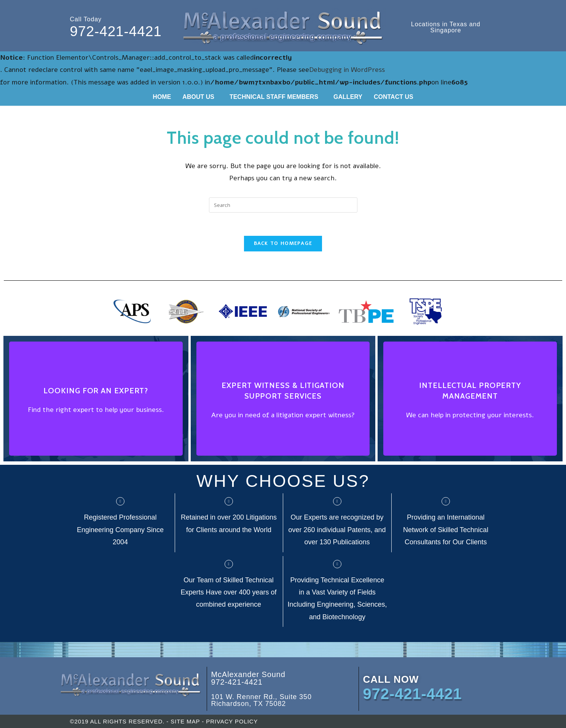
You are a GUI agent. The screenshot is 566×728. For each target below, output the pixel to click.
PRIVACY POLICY (232, 721)
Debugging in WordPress (347, 70)
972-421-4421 (116, 31)
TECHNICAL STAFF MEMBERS (274, 97)
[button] (200, 97)
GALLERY (348, 97)
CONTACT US (394, 97)
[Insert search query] (283, 205)
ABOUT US (198, 97)
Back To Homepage (283, 243)
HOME (162, 97)
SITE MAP (185, 721)
